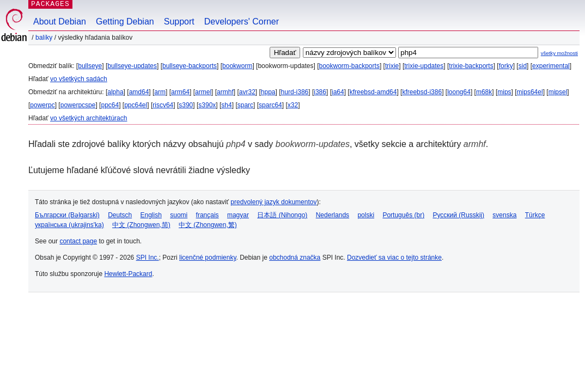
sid (523, 66)
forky (506, 66)
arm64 (180, 92)
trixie (392, 66)
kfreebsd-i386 (422, 92)
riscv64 (163, 105)
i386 (320, 92)
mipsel (558, 92)
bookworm (237, 66)
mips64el (530, 92)
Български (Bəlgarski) (67, 215)
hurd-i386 (295, 92)
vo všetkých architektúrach (89, 118)
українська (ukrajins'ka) (69, 225)
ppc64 (110, 105)
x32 (293, 105)
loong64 (459, 92)
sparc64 (270, 105)
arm (160, 92)
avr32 (247, 92)
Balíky (44, 38)
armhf (225, 92)
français (208, 215)
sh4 (226, 105)
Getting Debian (125, 22)
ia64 (338, 92)
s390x (207, 105)
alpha (115, 92)
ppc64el (136, 105)
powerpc (42, 105)
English (151, 215)
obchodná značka (295, 258)
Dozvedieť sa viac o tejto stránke (394, 258)
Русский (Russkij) (458, 215)
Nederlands (333, 215)
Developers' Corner (242, 22)
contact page (78, 241)
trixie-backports (471, 66)
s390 (186, 105)
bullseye (90, 66)
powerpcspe (78, 105)
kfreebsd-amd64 (373, 92)
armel (203, 92)
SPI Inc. (148, 258)
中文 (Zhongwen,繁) (208, 225)
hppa (268, 92)
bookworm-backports (349, 66)
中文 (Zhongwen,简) (141, 225)
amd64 (139, 92)
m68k (484, 92)
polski (366, 215)
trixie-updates (424, 66)
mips (504, 92)
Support (179, 22)
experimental (551, 66)
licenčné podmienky (208, 258)
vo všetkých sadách (79, 79)
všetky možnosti (559, 53)
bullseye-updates (132, 66)
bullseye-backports (190, 66)
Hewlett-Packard (128, 274)
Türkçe (535, 215)
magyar (238, 215)
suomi (179, 215)
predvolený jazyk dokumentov (273, 202)
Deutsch (120, 215)
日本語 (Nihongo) (282, 215)
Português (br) (403, 215)
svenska (504, 215)
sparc (245, 105)
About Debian (60, 22)
